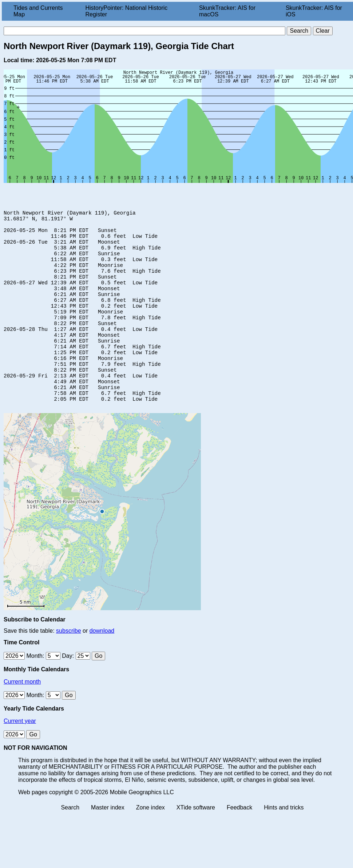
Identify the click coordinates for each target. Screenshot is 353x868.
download (102, 667)
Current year (20, 757)
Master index (108, 843)
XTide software (196, 843)
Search (70, 843)
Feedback (239, 843)
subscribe (68, 667)
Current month (22, 718)
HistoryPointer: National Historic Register (127, 11)
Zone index (150, 843)
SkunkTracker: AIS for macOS (227, 11)
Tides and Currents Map (38, 11)
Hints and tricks (284, 843)
